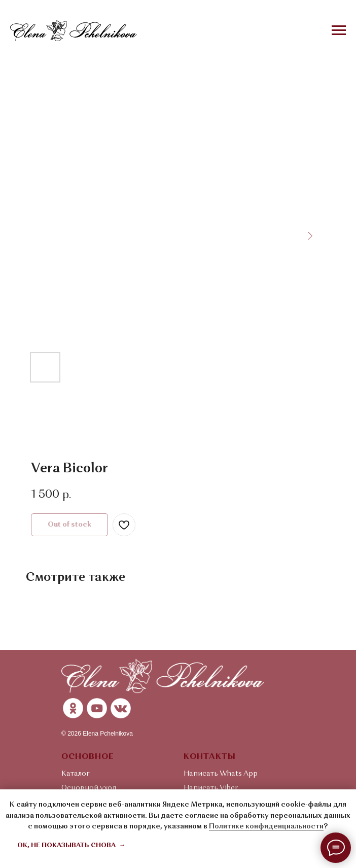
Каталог (76, 774)
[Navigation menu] (339, 30)
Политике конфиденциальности (266, 826)
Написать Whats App (221, 774)
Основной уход (89, 788)
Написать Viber (211, 788)
